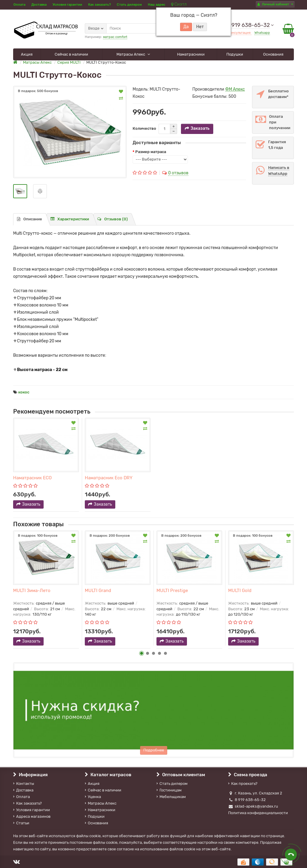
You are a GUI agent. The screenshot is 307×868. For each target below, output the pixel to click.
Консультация (240, 33)
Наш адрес (156, 5)
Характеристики (70, 219)
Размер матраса (151, 152)
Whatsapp (262, 33)
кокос (24, 392)
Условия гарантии (67, 5)
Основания (273, 54)
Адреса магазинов (32, 816)
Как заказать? (99, 5)
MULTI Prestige (172, 591)
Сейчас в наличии (71, 54)
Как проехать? (243, 784)
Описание (30, 219)
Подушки (235, 54)
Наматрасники (191, 54)
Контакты (24, 784)
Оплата (19, 5)
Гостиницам (169, 790)
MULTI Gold (240, 591)
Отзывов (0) (113, 219)
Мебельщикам (171, 797)
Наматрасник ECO (32, 478)
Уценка (93, 797)
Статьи (21, 823)
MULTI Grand (98, 591)
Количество (144, 128)
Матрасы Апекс (131, 54)
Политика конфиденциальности (258, 813)
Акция (27, 54)
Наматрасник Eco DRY (109, 478)
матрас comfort (115, 37)
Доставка (39, 5)
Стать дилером (129, 5)
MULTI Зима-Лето (32, 591)
